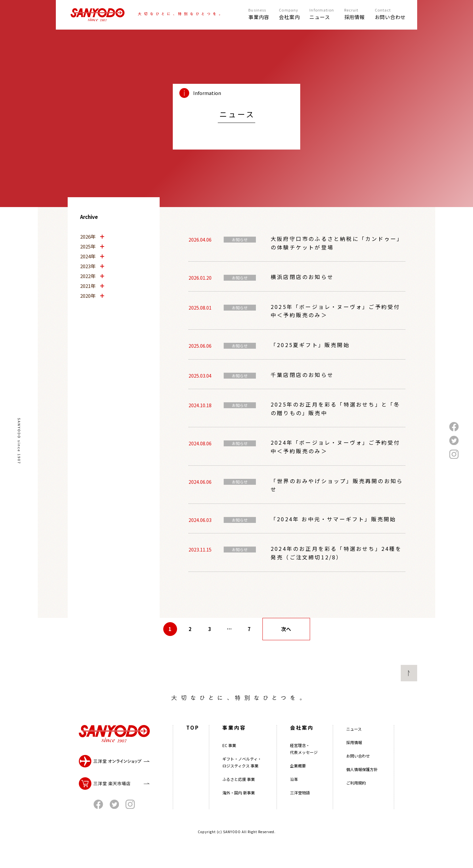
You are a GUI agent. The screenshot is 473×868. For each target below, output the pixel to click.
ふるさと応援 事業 (239, 800)
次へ (286, 629)
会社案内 (302, 749)
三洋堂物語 (300, 814)
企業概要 (298, 787)
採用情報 (354, 764)
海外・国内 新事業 (239, 814)
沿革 (294, 800)
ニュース (354, 750)
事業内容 (234, 749)
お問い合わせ (358, 777)
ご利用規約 (356, 804)
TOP (193, 749)
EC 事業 (229, 767)
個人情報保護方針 (362, 791)
